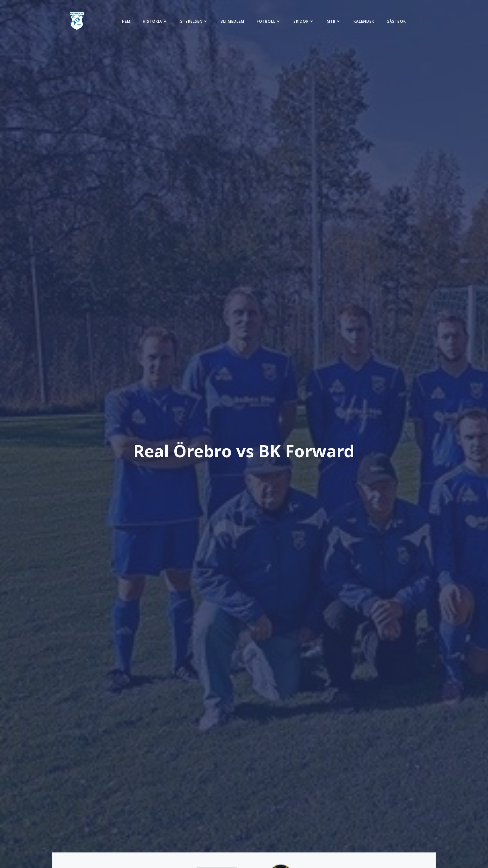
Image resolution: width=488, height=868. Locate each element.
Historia (155, 21)
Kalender (364, 21)
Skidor (304, 21)
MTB (334, 21)
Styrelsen (194, 21)
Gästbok (396, 21)
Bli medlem (232, 21)
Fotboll (269, 21)
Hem (126, 21)
